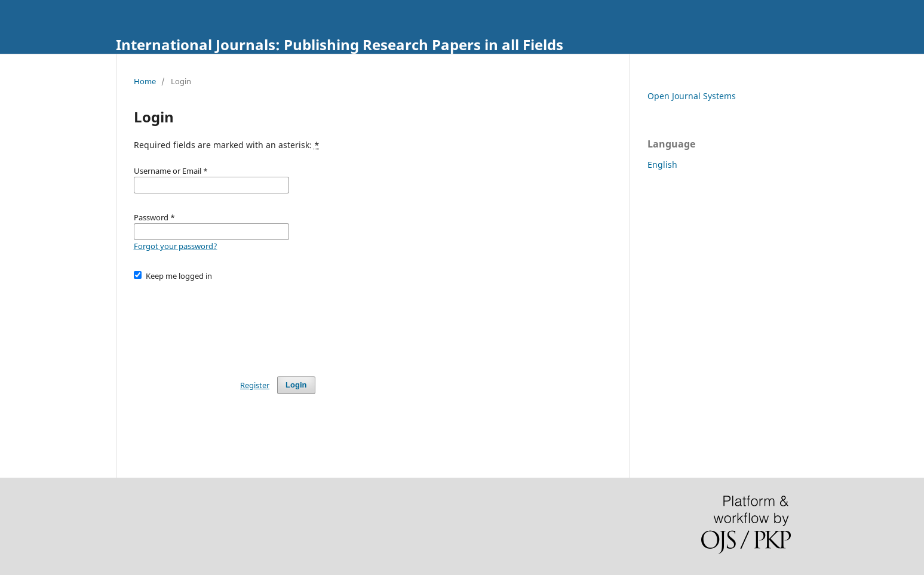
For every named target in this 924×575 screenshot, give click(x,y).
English (662, 164)
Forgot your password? (176, 246)
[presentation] (225, 323)
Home (145, 81)
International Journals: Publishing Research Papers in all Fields (340, 44)
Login (296, 385)
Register (255, 385)
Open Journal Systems (692, 96)
